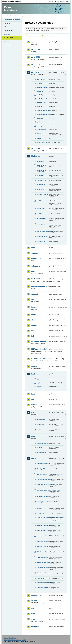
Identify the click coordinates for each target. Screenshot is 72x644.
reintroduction (41, 130)
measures (40, 91)
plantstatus (40, 424)
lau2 (33, 399)
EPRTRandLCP (37, 279)
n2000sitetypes (42, 219)
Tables (6, 27)
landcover (35, 374)
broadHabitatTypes (43, 443)
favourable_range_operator (43, 87)
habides (34, 325)
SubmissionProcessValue (43, 582)
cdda (33, 248)
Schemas (7, 34)
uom (33, 614)
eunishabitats (41, 184)
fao (33, 299)
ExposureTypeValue (43, 496)
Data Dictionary (19, 16)
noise (33, 458)
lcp (32, 412)
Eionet (12, 16)
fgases (34, 307)
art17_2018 (36, 149)
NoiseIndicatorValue (43, 531)
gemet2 (34, 315)
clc (38, 379)
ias (32, 331)
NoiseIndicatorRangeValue (43, 525)
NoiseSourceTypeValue (43, 541)
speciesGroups (42, 452)
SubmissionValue (42, 588)
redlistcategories (42, 236)
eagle (39, 383)
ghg (33, 320)
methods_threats (42, 99)
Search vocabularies (34, 36)
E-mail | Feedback (10, 638)
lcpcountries (41, 420)
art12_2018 (36, 57)
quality (39, 122)
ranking (39, 126)
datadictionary (37, 258)
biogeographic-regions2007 (42, 166)
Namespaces (8, 45)
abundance (40, 161)
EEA (12, 1)
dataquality (40, 175)
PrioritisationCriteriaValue (43, 552)
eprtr (33, 271)
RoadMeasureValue (43, 568)
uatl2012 (40, 387)
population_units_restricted (43, 114)
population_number (43, 110)
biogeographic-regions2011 (42, 171)
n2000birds (40, 201)
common (35, 253)
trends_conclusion (43, 142)
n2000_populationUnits (43, 194)
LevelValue (40, 514)
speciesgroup (41, 241)
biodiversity (36, 156)
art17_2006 (36, 65)
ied (32, 336)
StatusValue (41, 578)
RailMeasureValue (42, 557)
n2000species (41, 224)
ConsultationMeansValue (43, 479)
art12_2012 (36, 50)
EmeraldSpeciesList (43, 180)
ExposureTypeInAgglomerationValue (43, 490)
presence (40, 118)
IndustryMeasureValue (43, 502)
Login (52, 1)
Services (7, 41)
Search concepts (48, 36)
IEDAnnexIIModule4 (39, 359)
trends (39, 138)
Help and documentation (12, 20)
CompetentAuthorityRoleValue (43, 474)
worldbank (35, 627)
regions (39, 447)
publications (36, 595)
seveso (34, 601)
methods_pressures (43, 95)
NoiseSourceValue (43, 547)
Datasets (7, 23)
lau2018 (34, 405)
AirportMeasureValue (43, 464)
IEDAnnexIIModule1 (39, 341)
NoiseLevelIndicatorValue (43, 536)
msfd (33, 436)
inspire (34, 366)
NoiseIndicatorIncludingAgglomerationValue (43, 518)
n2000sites (40, 214)
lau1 (33, 394)
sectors (39, 430)
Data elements (9, 31)
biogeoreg (40, 83)
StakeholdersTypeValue (43, 573)
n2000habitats (41, 208)
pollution (40, 107)
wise (33, 619)
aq (32, 42)
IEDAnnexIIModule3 (39, 349)
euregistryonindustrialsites (40, 287)
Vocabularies (8, 38)
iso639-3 (40, 508)
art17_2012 (36, 72)
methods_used (42, 103)
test (33, 608)
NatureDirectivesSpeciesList (43, 232)
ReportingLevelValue (43, 562)
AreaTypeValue (42, 469)
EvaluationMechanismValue (43, 485)
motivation (40, 189)
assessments (41, 80)
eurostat (35, 294)
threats (39, 134)
